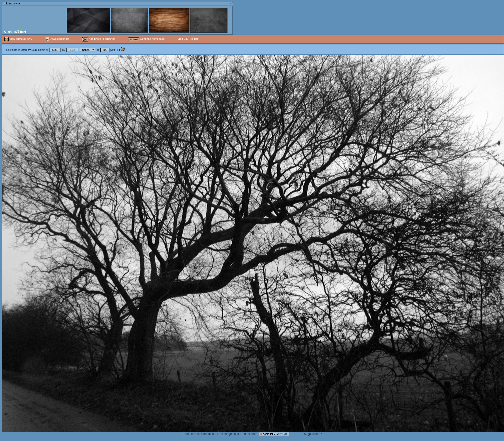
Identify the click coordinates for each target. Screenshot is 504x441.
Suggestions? (313, 434)
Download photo (57, 39)
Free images (225, 434)
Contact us (208, 434)
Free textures (248, 434)
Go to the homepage (146, 39)
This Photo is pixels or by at (63, 50)
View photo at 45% (19, 39)
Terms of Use (191, 434)
